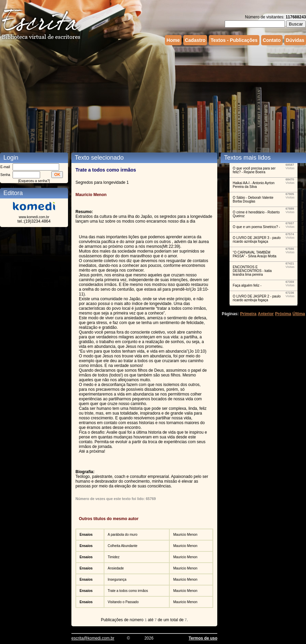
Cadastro (195, 40)
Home (173, 40)
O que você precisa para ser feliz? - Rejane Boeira (254, 170)
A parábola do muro (123, 535)
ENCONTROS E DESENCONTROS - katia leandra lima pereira (252, 271)
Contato (272, 40)
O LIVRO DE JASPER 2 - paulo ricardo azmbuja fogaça (257, 298)
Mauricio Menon (185, 535)
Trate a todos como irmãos (128, 591)
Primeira (248, 314)
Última (299, 314)
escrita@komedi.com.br (93, 638)
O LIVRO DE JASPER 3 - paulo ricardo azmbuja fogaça (257, 240)
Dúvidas (295, 40)
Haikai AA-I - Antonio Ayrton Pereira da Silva (254, 185)
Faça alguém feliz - (247, 285)
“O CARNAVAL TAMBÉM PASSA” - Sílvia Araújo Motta (255, 254)
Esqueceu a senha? (34, 181)
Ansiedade (116, 568)
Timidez (114, 557)
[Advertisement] (131, 98)
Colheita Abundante (123, 546)
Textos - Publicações (234, 40)
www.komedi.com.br (34, 217)
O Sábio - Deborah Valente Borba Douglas (253, 199)
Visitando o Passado (123, 602)
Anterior (266, 314)
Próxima (283, 314)
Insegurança (117, 579)
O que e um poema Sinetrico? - (257, 227)
